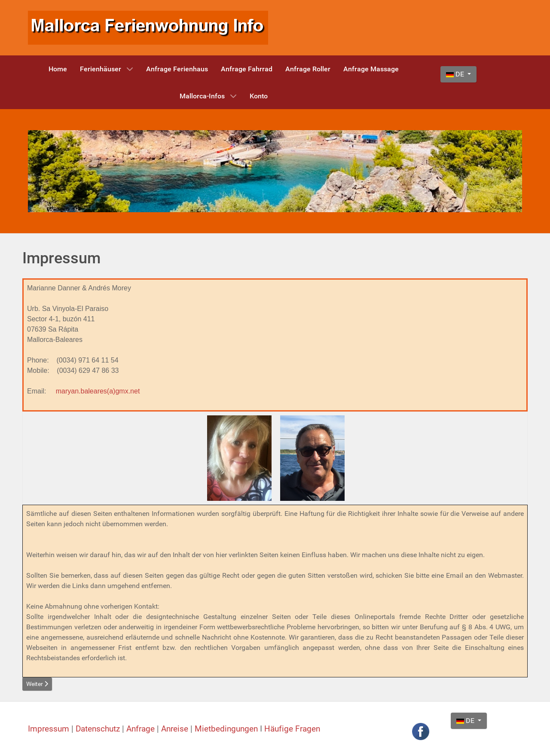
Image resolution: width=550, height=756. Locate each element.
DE (456, 74)
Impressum (50, 729)
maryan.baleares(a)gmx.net (98, 391)
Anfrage (142, 729)
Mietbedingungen (226, 729)
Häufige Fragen (292, 729)
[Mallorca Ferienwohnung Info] (148, 27)
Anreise (176, 729)
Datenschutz (99, 729)
